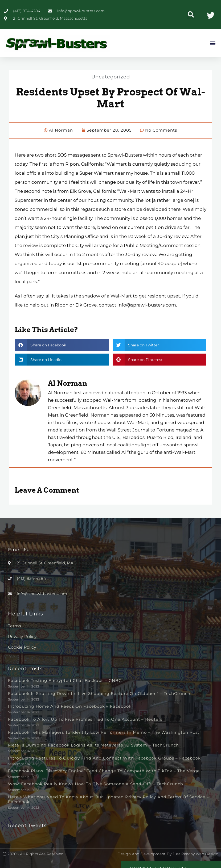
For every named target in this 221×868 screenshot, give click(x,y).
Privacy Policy (22, 636)
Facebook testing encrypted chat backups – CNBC (65, 680)
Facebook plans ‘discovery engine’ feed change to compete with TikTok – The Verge (104, 771)
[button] (191, 15)
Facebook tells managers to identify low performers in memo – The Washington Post (104, 732)
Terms (15, 626)
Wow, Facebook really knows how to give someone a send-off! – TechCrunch (96, 784)
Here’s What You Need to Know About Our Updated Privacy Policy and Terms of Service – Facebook (109, 799)
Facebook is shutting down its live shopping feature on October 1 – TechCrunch (99, 693)
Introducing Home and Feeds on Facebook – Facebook (70, 706)
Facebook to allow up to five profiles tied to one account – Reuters (85, 719)
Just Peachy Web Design (195, 854)
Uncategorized (110, 77)
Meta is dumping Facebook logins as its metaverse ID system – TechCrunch (93, 745)
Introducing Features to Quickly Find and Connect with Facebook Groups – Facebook (104, 758)
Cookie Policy (22, 647)
